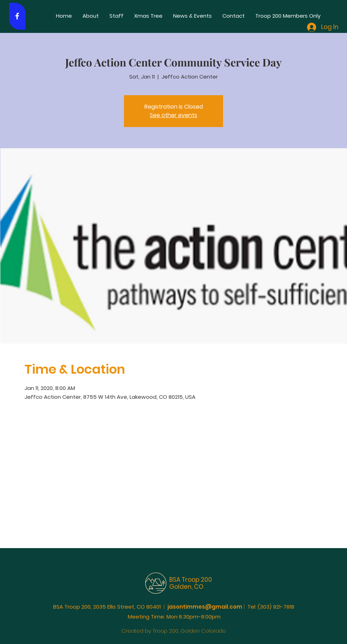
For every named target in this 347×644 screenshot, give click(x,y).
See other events (173, 115)
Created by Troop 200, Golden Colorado (174, 631)
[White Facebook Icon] (17, 16)
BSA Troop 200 (191, 580)
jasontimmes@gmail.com (205, 607)
